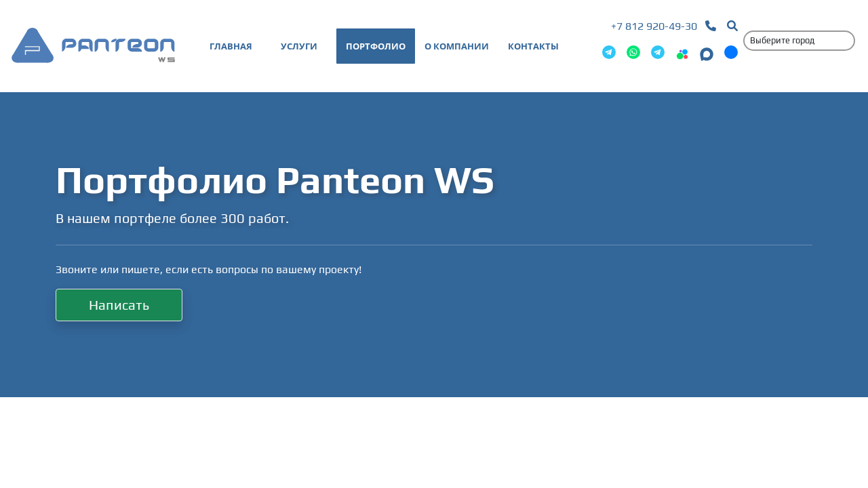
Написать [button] (119, 305)
